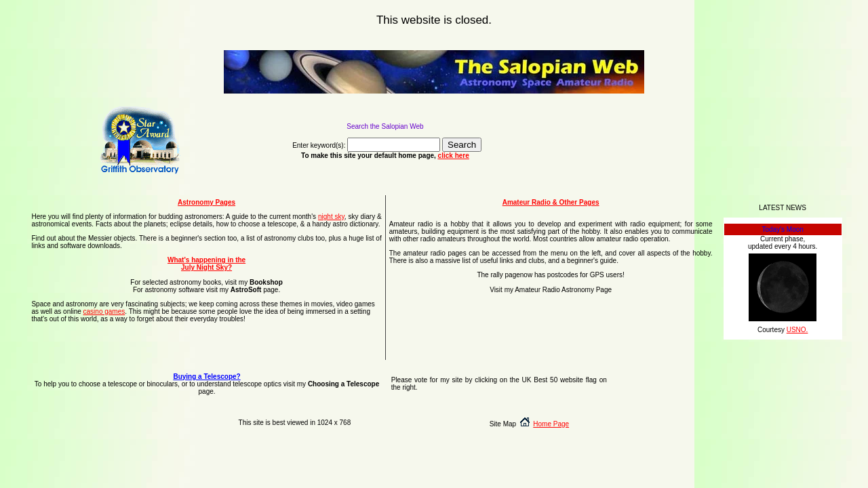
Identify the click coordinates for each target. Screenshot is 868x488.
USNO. (797, 330)
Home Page (551, 424)
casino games (104, 311)
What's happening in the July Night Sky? (206, 264)
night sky (331, 217)
